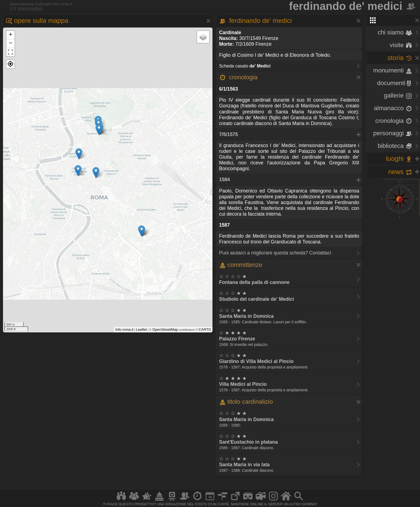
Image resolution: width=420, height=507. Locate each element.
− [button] (11, 44)
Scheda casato (245, 66)
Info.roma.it (124, 330)
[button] (10, 64)
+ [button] (11, 35)
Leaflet (141, 330)
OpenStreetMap (165, 330)
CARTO (205, 330)
